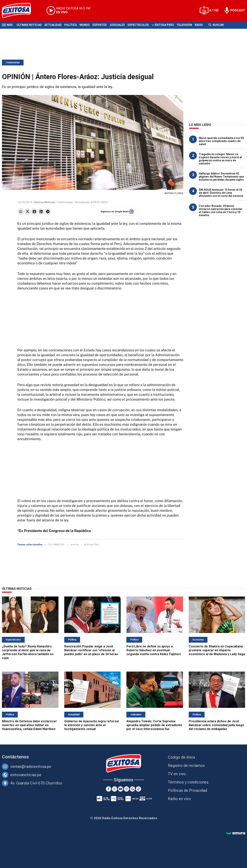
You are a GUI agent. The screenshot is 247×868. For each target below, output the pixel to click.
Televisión (184, 25)
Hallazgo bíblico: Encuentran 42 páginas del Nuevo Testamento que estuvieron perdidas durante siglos (221, 177)
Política (71, 25)
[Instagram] (126, 789)
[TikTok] (138, 789)
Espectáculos (138, 25)
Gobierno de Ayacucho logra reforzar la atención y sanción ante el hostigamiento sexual (92, 725)
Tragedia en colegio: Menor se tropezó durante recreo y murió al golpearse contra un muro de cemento (220, 159)
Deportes (100, 25)
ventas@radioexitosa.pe (31, 766)
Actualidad (53, 25)
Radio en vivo (179, 799)
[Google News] (132, 789)
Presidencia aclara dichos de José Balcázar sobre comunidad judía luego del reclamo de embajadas (216, 725)
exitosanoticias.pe (26, 775)
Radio (199, 25)
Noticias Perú (91, 544)
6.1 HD (214, 10)
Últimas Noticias (29, 25)
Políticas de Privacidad (187, 790)
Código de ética (181, 757)
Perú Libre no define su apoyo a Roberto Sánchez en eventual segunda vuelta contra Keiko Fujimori (154, 650)
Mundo (85, 25)
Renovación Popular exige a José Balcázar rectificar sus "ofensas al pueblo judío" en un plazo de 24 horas (91, 650)
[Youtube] (121, 789)
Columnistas (13, 63)
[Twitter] (115, 789)
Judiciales (117, 25)
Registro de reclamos (186, 766)
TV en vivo (177, 774)
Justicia (74, 544)
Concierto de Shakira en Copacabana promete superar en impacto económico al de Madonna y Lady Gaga (217, 650)
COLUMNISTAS (56, 544)
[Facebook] (109, 789)
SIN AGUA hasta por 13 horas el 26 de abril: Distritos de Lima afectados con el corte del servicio (221, 193)
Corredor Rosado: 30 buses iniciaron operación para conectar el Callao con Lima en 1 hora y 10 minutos (221, 211)
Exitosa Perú (164, 25)
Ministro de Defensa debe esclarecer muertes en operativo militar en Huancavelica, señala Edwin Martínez (29, 725)
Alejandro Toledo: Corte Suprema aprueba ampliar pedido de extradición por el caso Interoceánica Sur (154, 725)
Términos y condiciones (188, 782)
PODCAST (238, 10)
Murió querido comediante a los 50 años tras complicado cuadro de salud (221, 141)
